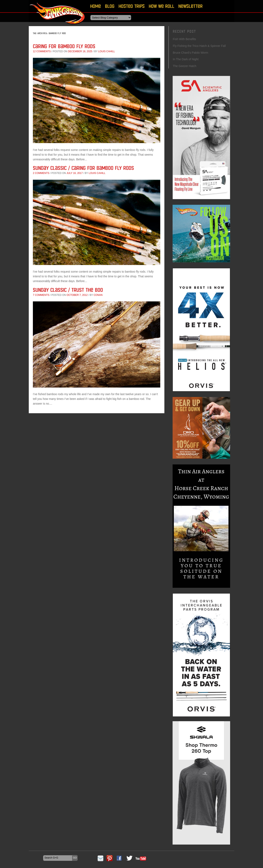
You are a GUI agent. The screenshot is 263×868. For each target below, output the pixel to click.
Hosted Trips (132, 6)
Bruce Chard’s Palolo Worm (190, 53)
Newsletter (190, 6)
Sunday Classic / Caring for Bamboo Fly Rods (83, 168)
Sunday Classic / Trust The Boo (68, 290)
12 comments (42, 51)
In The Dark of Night (186, 59)
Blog (110, 6)
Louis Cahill (107, 51)
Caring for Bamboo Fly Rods (64, 46)
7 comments (41, 295)
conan (98, 295)
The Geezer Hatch (185, 66)
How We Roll (161, 6)
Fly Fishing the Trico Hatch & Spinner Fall (199, 46)
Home (96, 6)
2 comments (41, 173)
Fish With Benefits (184, 39)
